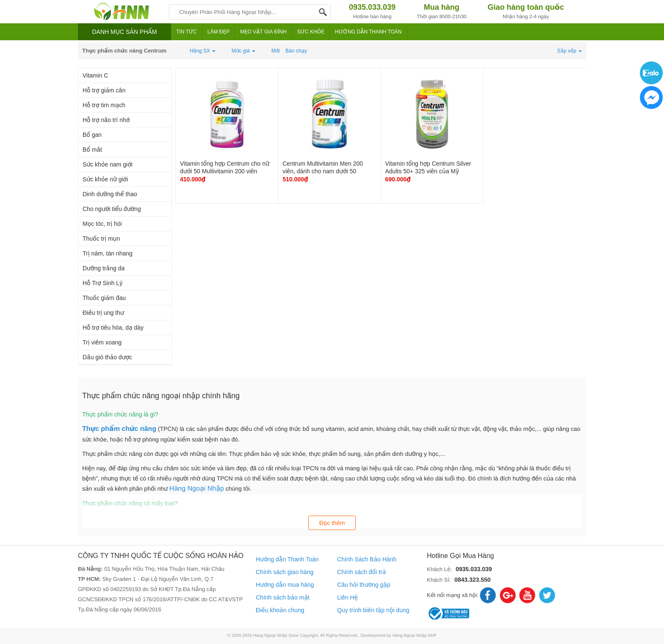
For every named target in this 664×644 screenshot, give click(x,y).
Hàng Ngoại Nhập (197, 489)
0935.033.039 (474, 569)
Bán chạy (296, 51)
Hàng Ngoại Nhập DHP (415, 636)
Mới (276, 51)
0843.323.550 (473, 580)
